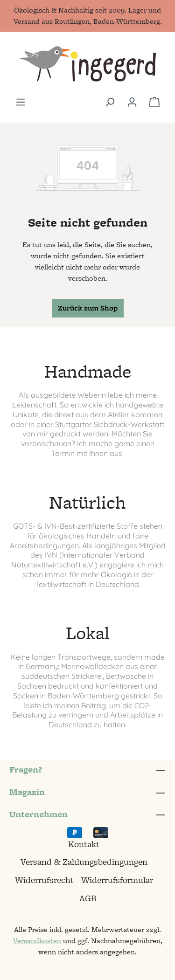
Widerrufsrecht (44, 880)
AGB (88, 898)
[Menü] (21, 102)
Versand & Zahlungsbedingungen (84, 862)
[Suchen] (110, 102)
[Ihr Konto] (132, 102)
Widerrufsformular (117, 880)
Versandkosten (37, 941)
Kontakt (84, 844)
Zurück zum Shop (88, 308)
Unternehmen (38, 814)
